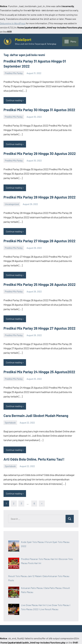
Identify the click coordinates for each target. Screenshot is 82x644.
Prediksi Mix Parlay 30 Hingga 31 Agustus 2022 (39, 109)
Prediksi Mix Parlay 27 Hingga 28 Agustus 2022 (39, 240)
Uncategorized (12, 204)
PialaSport (23, 39)
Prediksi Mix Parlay (14, 73)
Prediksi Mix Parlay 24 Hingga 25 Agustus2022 (39, 371)
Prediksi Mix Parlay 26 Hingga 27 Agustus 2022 (39, 328)
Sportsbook (10, 422)
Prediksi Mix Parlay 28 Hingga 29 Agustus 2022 (40, 197)
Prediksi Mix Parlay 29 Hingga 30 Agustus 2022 (40, 153)
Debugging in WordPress (13, 23)
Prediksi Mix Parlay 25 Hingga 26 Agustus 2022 (40, 284)
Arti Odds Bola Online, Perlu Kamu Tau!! (34, 459)
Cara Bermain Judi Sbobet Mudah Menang (36, 415)
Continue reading (14, 100)
